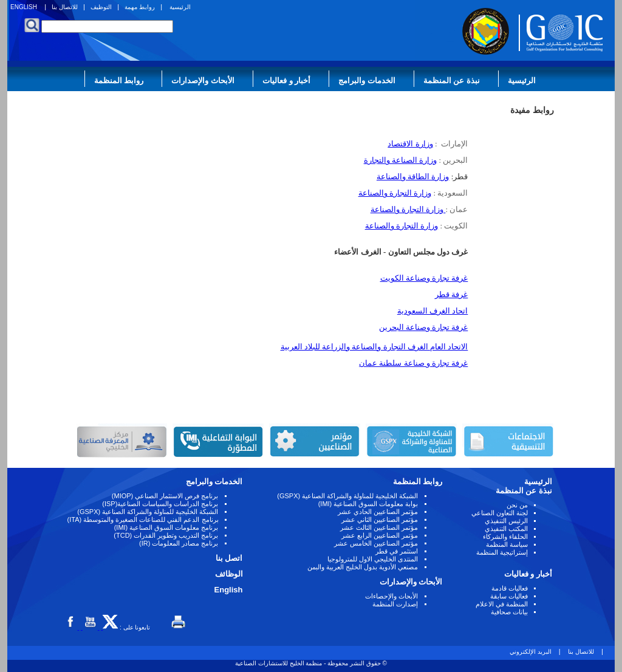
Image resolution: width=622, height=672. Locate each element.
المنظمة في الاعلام (502, 604)
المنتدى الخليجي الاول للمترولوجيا (373, 559)
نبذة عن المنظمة (452, 81)
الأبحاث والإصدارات (203, 81)
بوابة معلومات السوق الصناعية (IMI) (368, 504)
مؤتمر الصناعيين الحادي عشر (378, 512)
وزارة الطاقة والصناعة (413, 177)
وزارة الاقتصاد (410, 144)
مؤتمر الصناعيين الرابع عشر (380, 535)
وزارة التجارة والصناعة (395, 193)
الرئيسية (180, 7)
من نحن (517, 505)
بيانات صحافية (509, 612)
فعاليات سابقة (509, 596)
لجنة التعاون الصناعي (500, 513)
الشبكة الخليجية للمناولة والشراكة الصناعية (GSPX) (347, 496)
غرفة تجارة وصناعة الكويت (424, 278)
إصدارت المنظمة (395, 604)
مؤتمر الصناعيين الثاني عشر (380, 519)
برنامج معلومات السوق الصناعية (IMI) (166, 527)
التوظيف (101, 7)
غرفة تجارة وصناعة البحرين (424, 327)
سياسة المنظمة (507, 544)
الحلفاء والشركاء (505, 537)
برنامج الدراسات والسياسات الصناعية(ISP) (160, 504)
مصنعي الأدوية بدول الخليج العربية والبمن (363, 567)
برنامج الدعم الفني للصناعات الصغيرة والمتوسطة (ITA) (143, 519)
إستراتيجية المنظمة (502, 552)
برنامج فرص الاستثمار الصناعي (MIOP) (165, 496)
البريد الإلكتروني (531, 652)
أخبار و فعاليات (286, 81)
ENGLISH (24, 7)
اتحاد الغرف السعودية (433, 311)
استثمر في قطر (397, 551)
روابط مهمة (140, 7)
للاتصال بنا (65, 7)
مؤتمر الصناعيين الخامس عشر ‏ (375, 543)
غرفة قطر (451, 294)
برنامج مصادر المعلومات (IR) (179, 543)
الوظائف (229, 574)
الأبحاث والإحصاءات (391, 596)
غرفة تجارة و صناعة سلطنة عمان (413, 363)
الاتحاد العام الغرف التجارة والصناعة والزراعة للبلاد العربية (374, 347)
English (229, 590)
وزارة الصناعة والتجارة (401, 160)
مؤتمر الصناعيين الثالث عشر (379, 527)
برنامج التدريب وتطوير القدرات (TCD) (166, 535)
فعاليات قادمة (510, 588)
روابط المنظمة (119, 81)
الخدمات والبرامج (367, 81)
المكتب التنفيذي (506, 529)
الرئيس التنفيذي (506, 521)
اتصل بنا (229, 558)
